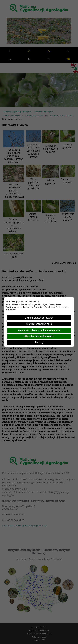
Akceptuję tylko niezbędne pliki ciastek (39, 330)
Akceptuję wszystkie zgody (39, 336)
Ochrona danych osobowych (39, 318)
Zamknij (39, 342)
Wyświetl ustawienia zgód (39, 324)
